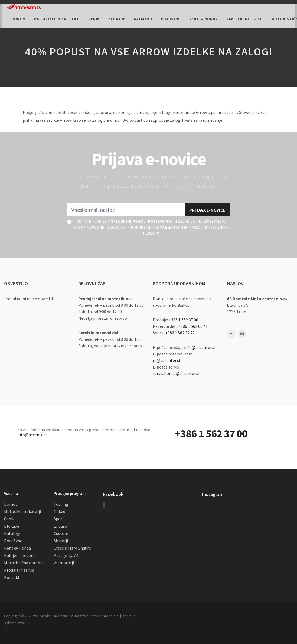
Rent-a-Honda (17, 548)
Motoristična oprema (24, 563)
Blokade (12, 526)
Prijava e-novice (207, 210)
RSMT (33, 623)
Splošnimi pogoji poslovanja (142, 221)
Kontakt (12, 577)
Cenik (9, 519)
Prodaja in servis (19, 570)
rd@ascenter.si (166, 360)
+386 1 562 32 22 (180, 333)
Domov (11, 504)
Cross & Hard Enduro (72, 548)
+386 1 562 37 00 (183, 320)
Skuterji (61, 541)
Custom (61, 533)
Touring (61, 504)
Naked (59, 511)
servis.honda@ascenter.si (176, 373)
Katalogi (12, 533)
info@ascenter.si (200, 347)
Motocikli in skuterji (22, 511)
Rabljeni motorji (19, 555)
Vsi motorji (64, 563)
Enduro (60, 526)
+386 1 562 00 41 (193, 326)
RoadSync (13, 541)
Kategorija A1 (66, 555)
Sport (59, 519)
